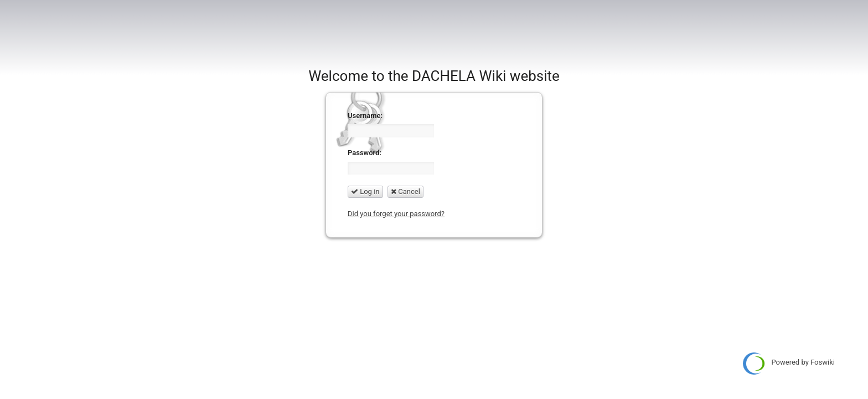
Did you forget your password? (396, 214)
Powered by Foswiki (789, 364)
